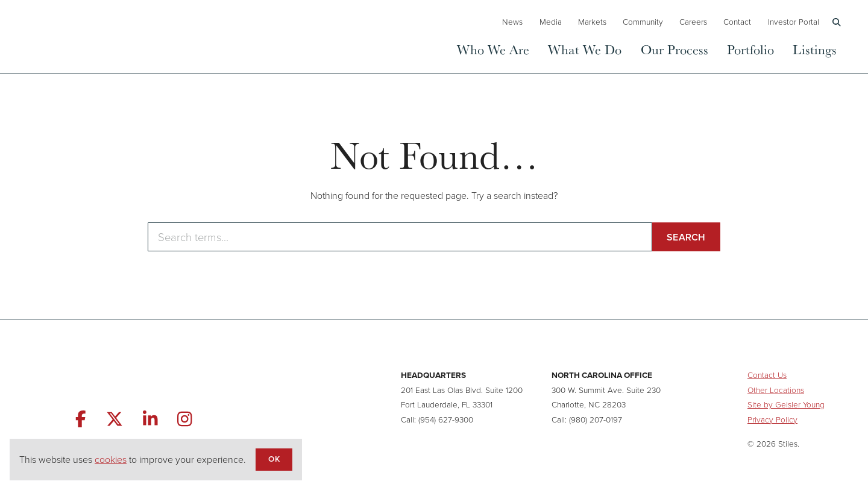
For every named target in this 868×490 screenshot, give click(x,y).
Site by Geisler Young (786, 404)
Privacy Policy (772, 419)
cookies (111, 460)
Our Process (675, 49)
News (512, 22)
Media (551, 22)
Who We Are (493, 49)
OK (274, 459)
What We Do (585, 49)
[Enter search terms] (400, 237)
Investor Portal (794, 22)
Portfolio (750, 49)
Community (643, 22)
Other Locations (776, 390)
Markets (592, 22)
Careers (693, 22)
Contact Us (767, 375)
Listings (815, 49)
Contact (737, 22)
